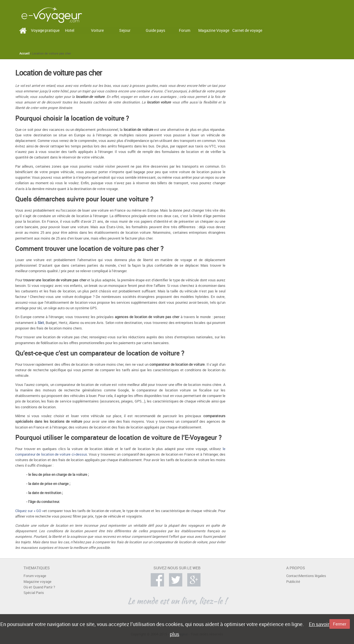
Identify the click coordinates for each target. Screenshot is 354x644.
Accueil (24, 53)
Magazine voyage (37, 582)
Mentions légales (313, 576)
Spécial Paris (34, 593)
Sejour (125, 30)
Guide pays (155, 30)
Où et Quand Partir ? (39, 587)
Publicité (293, 582)
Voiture (97, 30)
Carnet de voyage (247, 30)
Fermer (340, 624)
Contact (293, 576)
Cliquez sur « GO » (29, 511)
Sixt (41, 323)
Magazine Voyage (214, 30)
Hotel (70, 30)
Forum (185, 30)
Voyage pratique (45, 30)
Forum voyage (35, 576)
